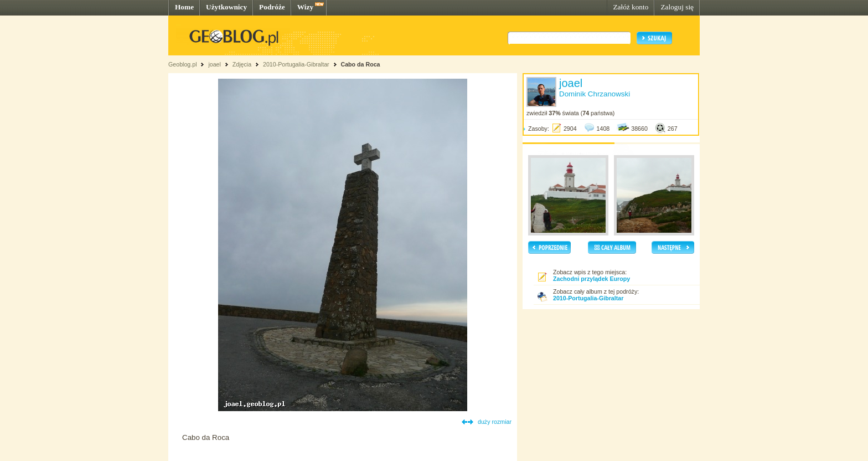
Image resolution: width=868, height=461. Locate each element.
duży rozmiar (495, 422)
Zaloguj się (677, 7)
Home (184, 7)
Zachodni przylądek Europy (591, 279)
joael (215, 64)
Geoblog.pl (183, 64)
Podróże (272, 7)
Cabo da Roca (360, 64)
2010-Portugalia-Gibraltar (296, 64)
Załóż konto (631, 7)
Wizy (305, 7)
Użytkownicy (226, 7)
